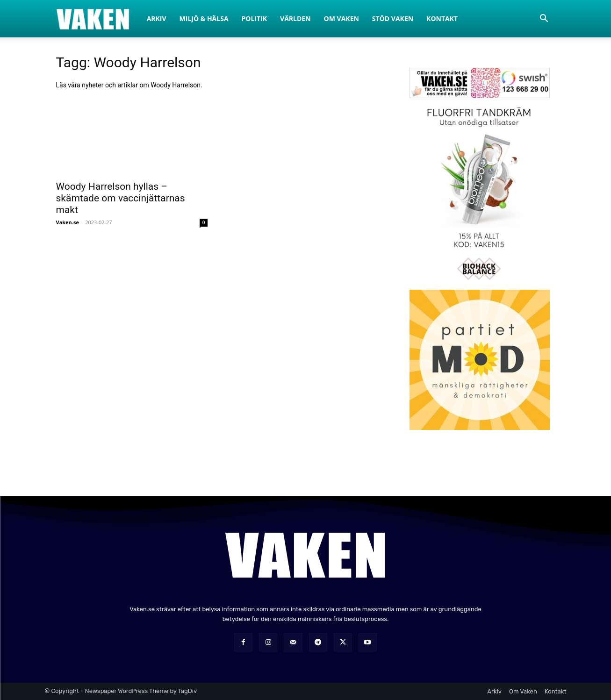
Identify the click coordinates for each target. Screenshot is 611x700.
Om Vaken (341, 18)
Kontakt (442, 18)
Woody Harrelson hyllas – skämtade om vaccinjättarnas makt (121, 198)
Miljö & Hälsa (204, 18)
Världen (295, 18)
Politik (255, 18)
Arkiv (157, 18)
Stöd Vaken (393, 18)
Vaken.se (68, 222)
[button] (544, 19)
